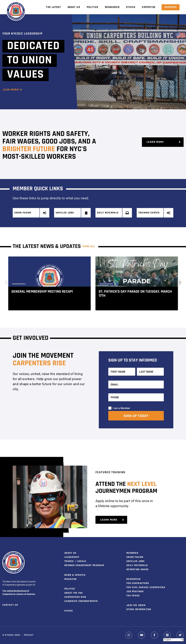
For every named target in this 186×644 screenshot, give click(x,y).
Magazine (71, 579)
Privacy (29, 635)
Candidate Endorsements (81, 601)
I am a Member (121, 408)
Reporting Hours (137, 569)
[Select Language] (173, 640)
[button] (179, 282)
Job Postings (135, 591)
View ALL (89, 246)
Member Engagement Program (84, 565)
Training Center (154, 213)
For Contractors (138, 583)
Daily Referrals (113, 213)
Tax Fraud (133, 596)
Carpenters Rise (75, 597)
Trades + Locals (75, 561)
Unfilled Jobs (72, 213)
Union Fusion (30, 213)
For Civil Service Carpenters (146, 587)
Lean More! (12, 90)
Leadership (72, 557)
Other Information (139, 609)
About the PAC (74, 593)
